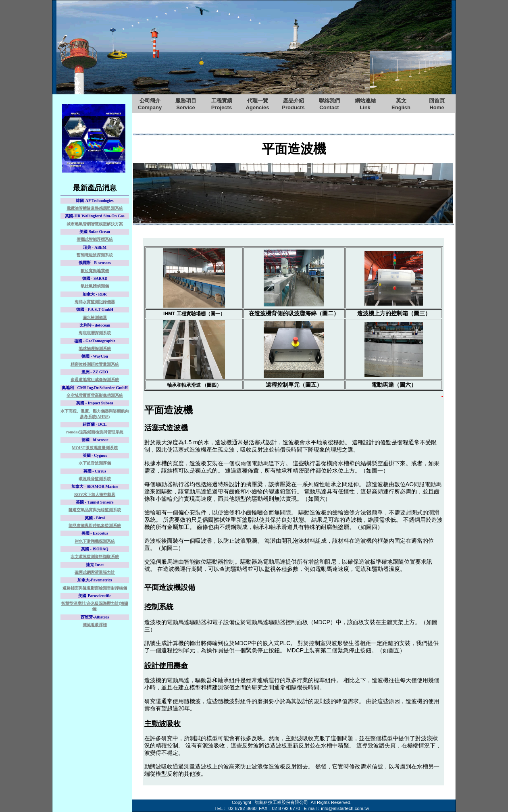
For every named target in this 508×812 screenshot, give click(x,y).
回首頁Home (437, 104)
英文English (401, 104)
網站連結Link (365, 104)
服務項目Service (186, 104)
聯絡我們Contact (329, 104)
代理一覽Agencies (258, 104)
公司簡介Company (150, 104)
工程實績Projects (222, 104)
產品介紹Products (293, 104)
